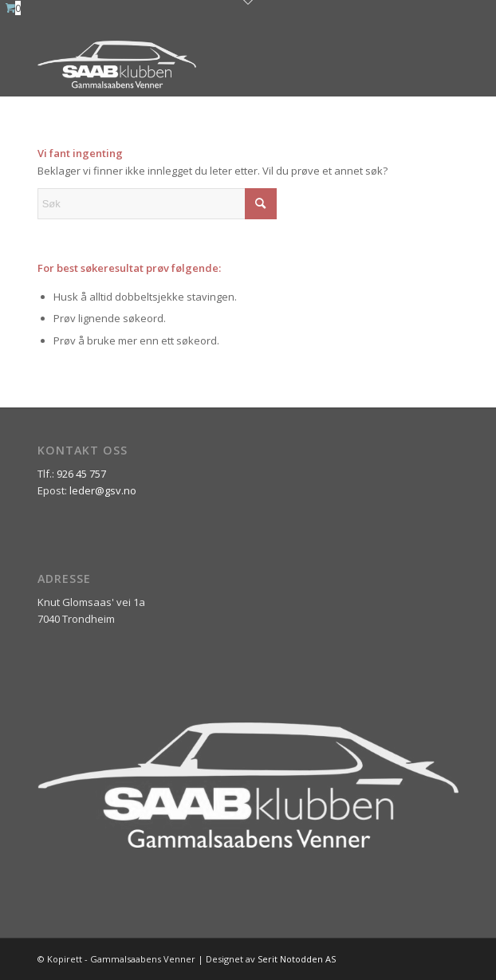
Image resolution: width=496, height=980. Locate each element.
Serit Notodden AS (297, 959)
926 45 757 (81, 474)
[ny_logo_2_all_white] (206, 65)
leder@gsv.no (103, 490)
